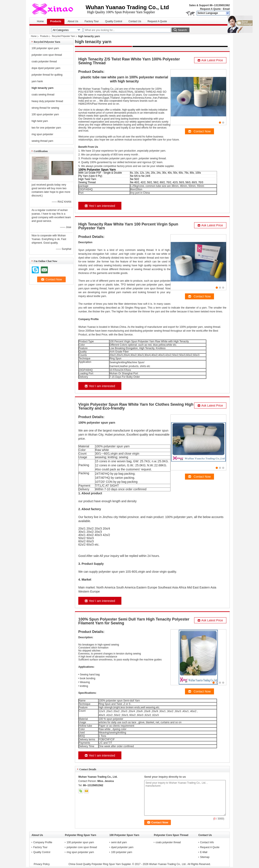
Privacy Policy (42, 864)
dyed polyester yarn (123, 847)
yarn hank (37, 81)
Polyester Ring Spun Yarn (80, 835)
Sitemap (205, 857)
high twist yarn (40, 121)
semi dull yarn (119, 842)
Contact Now (199, 131)
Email (226, 9)
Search (182, 30)
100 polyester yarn (122, 852)
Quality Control (114, 21)
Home (40, 21)
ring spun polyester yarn (80, 852)
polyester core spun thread (47, 55)
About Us (73, 21)
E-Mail (204, 852)
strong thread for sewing (45, 108)
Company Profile (43, 842)
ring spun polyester (42, 134)
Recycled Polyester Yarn (63, 36)
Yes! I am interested (100, 206)
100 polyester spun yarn (45, 48)
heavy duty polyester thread (47, 101)
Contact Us (135, 21)
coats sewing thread (43, 95)
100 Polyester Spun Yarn (124, 835)
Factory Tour (92, 21)
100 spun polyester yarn (45, 114)
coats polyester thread (44, 61)
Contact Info (207, 842)
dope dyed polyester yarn (46, 68)
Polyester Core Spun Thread (171, 835)
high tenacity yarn (43, 88)
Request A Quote (210, 9)
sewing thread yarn (42, 141)
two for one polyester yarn (46, 128)
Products (56, 21)
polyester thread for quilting (47, 75)
